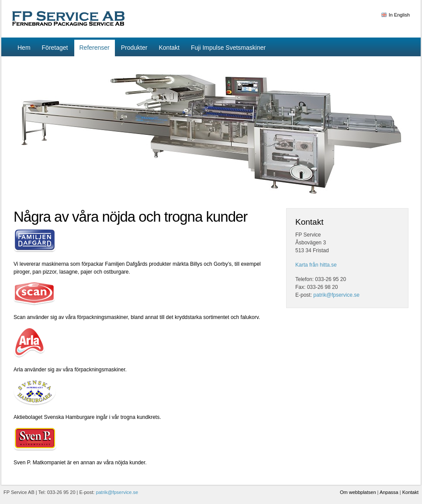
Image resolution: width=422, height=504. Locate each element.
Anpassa (389, 492)
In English (399, 15)
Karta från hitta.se (316, 265)
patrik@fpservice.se (336, 295)
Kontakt (410, 492)
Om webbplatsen (358, 492)
